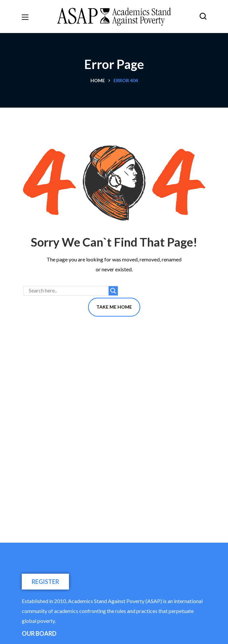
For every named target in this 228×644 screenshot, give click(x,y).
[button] (203, 17)
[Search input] (68, 291)
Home (98, 80)
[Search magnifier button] (113, 291)
